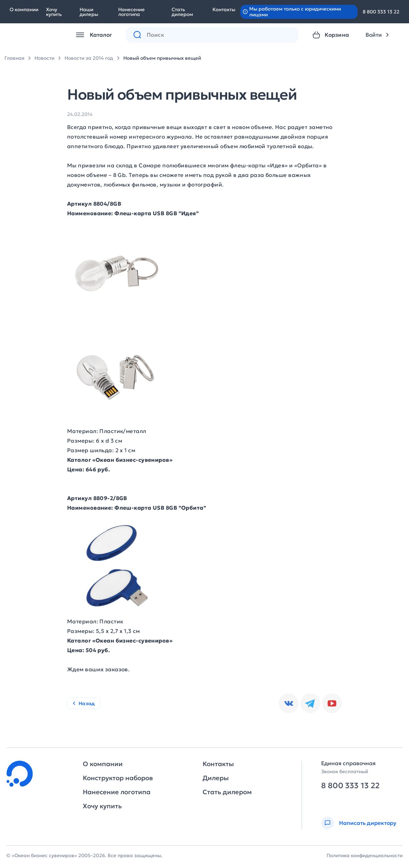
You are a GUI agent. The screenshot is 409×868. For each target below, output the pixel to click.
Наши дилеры (89, 12)
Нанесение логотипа (131, 12)
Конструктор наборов (118, 778)
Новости (44, 58)
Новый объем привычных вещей (162, 58)
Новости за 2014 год (89, 58)
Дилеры (216, 778)
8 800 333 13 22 (381, 12)
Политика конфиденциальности (365, 855)
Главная (14, 58)
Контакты (224, 9)
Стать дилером (182, 12)
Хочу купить (54, 12)
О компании (24, 9)
